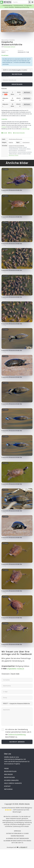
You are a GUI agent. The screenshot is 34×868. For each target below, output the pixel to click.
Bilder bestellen (10, 771)
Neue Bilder (8, 774)
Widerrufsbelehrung (17, 836)
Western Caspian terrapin (24, 154)
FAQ (10, 133)
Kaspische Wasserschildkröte (12, 43)
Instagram (8, 789)
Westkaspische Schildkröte (16, 147)
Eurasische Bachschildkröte (25, 152)
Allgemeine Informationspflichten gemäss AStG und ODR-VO (17, 842)
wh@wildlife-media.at (16, 669)
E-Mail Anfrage (25, 129)
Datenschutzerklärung (17, 735)
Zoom (30, 12)
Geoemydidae (23, 149)
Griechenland (26, 142)
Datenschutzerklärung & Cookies (17, 833)
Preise (6, 769)
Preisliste (4, 127)
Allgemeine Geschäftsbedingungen (17, 838)
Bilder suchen (9, 777)
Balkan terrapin (13, 154)
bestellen (27, 92)
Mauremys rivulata (8, 40)
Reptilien (11, 142)
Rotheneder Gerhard (10, 47)
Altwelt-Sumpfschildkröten (18, 148)
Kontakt (4, 133)
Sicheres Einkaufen (19, 133)
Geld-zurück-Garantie (13, 783)
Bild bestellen (17, 74)
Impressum (17, 831)
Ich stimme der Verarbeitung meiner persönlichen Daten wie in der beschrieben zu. (18, 733)
